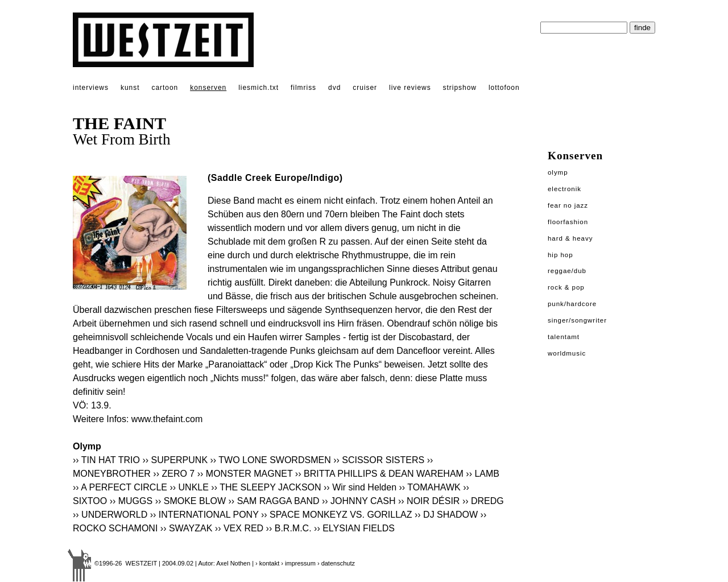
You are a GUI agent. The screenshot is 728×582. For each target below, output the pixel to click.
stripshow (460, 88)
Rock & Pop (566, 287)
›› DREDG (483, 501)
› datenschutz (336, 563)
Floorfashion (568, 222)
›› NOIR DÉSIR (429, 501)
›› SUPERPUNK (175, 460)
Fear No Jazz (568, 205)
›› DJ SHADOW (446, 515)
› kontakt (267, 563)
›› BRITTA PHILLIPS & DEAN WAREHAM (379, 474)
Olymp (558, 172)
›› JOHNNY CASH (359, 501)
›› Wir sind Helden (360, 487)
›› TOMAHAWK (430, 487)
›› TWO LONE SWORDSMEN (271, 460)
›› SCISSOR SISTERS (379, 460)
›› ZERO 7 (174, 474)
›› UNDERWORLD (110, 515)
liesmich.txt (258, 88)
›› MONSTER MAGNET (245, 474)
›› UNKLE (189, 487)
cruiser (365, 88)
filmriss (303, 88)
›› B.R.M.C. (289, 528)
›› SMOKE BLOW (191, 501)
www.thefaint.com (167, 419)
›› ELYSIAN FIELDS (354, 528)
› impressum (298, 563)
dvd (334, 88)
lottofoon (504, 88)
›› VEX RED (239, 528)
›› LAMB (483, 474)
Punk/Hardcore (572, 304)
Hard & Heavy (570, 238)
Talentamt (564, 337)
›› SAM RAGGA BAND (274, 501)
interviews (91, 88)
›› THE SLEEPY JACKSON (266, 487)
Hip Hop (561, 255)
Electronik (564, 189)
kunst (130, 88)
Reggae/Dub (567, 271)
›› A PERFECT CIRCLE (120, 487)
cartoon (165, 88)
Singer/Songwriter (577, 320)
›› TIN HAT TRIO (106, 460)
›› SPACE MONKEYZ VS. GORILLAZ (337, 515)
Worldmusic (567, 353)
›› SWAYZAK (187, 528)
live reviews (410, 88)
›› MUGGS (131, 501)
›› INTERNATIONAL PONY (204, 515)
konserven (208, 88)
